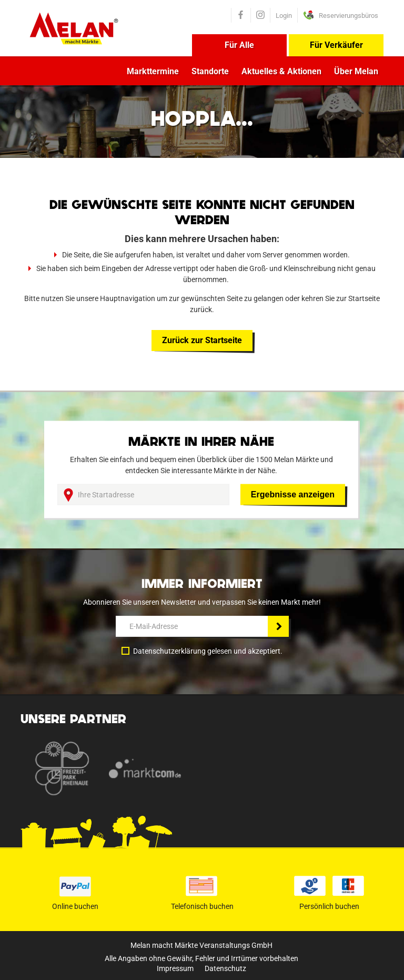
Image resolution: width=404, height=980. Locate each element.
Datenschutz (225, 968)
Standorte (210, 71)
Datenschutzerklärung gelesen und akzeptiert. (208, 651)
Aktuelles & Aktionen (281, 71)
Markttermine (153, 71)
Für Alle (239, 45)
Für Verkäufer (336, 45)
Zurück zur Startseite (202, 340)
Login (284, 16)
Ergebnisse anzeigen (293, 494)
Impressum (175, 968)
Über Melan (356, 71)
